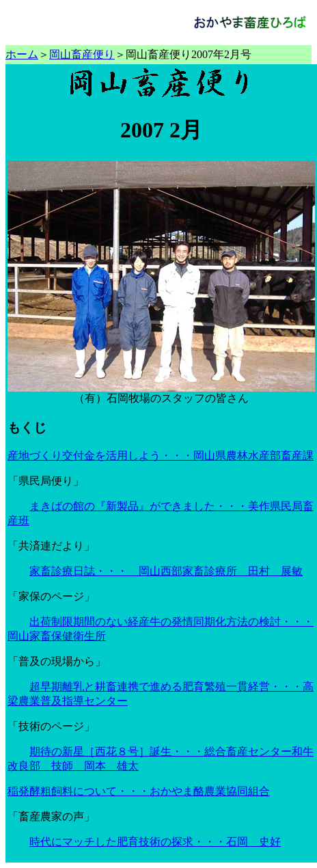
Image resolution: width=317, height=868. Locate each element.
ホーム (22, 54)
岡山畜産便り (82, 54)
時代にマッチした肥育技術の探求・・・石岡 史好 (155, 842)
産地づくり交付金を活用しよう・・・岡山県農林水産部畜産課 (161, 456)
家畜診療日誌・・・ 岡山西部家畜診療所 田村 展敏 (166, 571)
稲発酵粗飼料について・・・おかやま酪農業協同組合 (139, 791)
